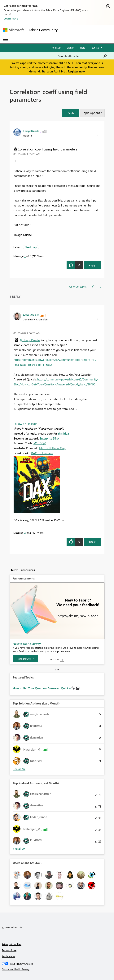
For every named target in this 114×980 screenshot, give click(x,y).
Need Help (31, 247)
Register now (76, 71)
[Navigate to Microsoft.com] (13, 30)
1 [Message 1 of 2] (25, 256)
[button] (71, 113)
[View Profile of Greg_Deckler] (31, 315)
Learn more (11, 18)
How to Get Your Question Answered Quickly (42, 688)
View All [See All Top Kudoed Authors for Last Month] (19, 849)
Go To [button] (95, 48)
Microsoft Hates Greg (53, 448)
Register (56, 48)
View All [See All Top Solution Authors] (19, 769)
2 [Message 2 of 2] (25, 533)
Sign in (70, 48)
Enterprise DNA (49, 438)
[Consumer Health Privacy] (57, 969)
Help (83, 48)
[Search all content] (82, 56)
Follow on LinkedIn (25, 424)
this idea (63, 433)
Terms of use (9, 950)
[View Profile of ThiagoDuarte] (31, 131)
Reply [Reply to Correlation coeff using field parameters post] (92, 265)
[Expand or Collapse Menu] (6, 39)
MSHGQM (40, 443)
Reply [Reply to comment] (92, 542)
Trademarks (9, 956)
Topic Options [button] (91, 113)
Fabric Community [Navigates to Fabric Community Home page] (43, 30)
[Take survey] (26, 659)
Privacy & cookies (12, 944)
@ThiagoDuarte (30, 340)
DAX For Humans (42, 453)
